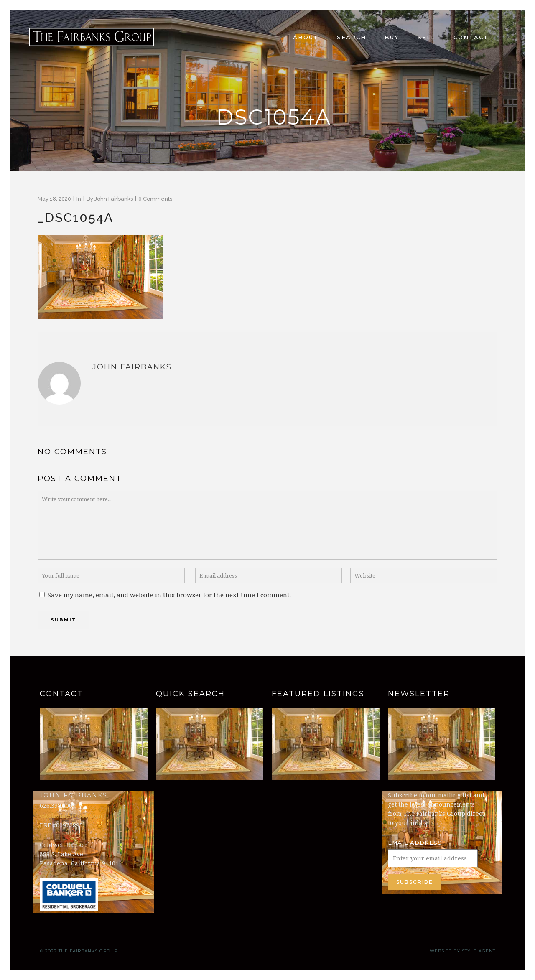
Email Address (415, 843)
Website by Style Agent (462, 951)
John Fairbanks (114, 199)
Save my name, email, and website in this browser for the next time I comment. (169, 595)
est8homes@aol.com (71, 815)
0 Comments (155, 199)
